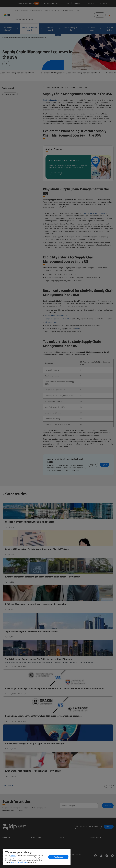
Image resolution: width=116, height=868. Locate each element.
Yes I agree (58, 857)
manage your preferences (19, 862)
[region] (37, 857)
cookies (13, 856)
